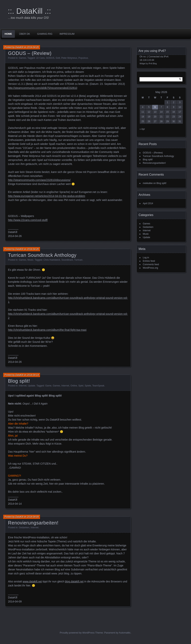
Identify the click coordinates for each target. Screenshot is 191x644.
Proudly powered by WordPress (77, 633)
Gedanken (24, 528)
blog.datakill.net (74, 581)
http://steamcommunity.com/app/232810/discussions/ (39, 180)
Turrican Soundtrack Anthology (42, 255)
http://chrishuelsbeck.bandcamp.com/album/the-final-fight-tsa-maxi (47, 330)
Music (30, 260)
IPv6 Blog (153, 64)
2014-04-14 (33, 375)
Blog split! (19, 381)
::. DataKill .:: (29, 11)
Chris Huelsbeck (52, 260)
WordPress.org (150, 268)
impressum (67, 34)
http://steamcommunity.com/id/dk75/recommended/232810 (43, 88)
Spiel (81, 386)
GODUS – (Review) (30, 53)
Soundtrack (67, 260)
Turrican (78, 260)
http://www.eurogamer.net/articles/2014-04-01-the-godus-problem (47, 196)
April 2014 (148, 203)
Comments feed (151, 264)
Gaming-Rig (45, 34)
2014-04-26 (33, 47)
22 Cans (41, 58)
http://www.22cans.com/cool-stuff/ (28, 220)
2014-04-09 (33, 517)
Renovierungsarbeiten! (33, 523)
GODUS (50, 58)
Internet (23, 386)
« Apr (142, 129)
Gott (58, 58)
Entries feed (149, 261)
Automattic (125, 633)
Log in (146, 258)
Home (8, 34)
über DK (25, 34)
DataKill (19, 47)
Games (23, 58)
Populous (83, 58)
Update (32, 386)
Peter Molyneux (69, 58)
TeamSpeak (98, 386)
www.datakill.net (32, 581)
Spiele (88, 386)
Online (74, 386)
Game (48, 386)
